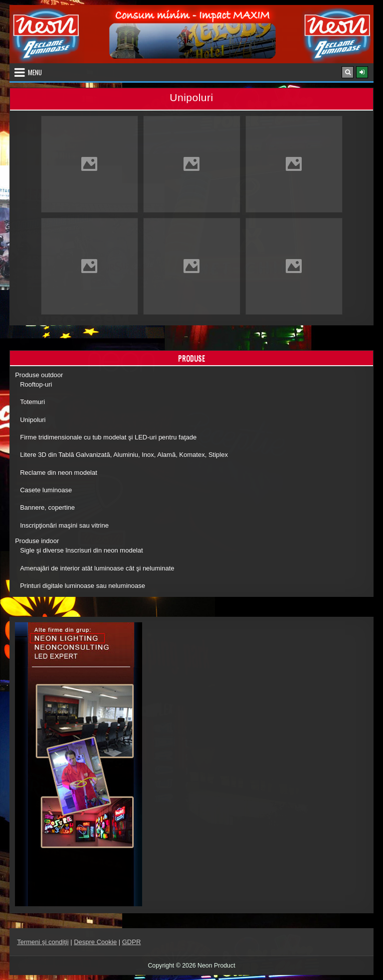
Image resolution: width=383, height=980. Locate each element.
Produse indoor (37, 541)
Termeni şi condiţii (43, 942)
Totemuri (32, 402)
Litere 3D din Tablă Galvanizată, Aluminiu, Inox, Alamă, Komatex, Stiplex (124, 455)
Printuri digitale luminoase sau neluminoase (83, 586)
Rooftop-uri (36, 384)
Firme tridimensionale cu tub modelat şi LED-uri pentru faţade (108, 437)
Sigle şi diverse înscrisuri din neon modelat (81, 550)
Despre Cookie (95, 942)
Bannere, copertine (47, 507)
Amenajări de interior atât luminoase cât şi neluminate (97, 568)
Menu (35, 72)
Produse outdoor (39, 375)
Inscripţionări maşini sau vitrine (64, 525)
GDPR (132, 942)
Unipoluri (33, 420)
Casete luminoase (46, 490)
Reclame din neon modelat (59, 473)
